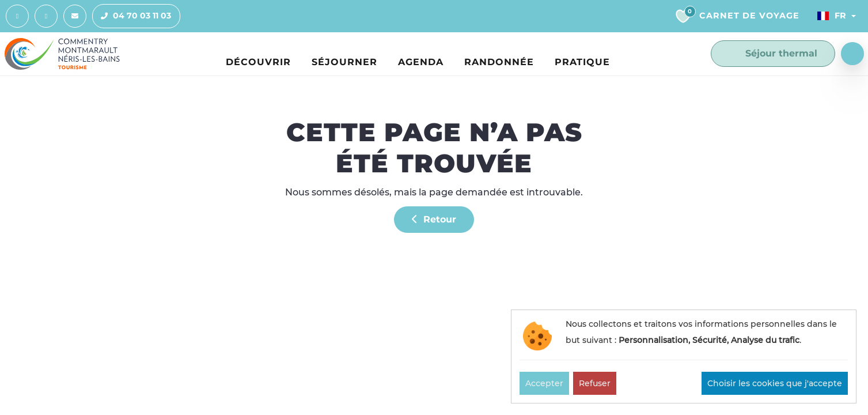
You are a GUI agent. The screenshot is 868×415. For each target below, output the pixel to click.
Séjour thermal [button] (773, 54)
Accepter (544, 383)
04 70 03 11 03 (132, 16)
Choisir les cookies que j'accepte (775, 383)
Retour (434, 219)
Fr (832, 16)
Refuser (595, 383)
